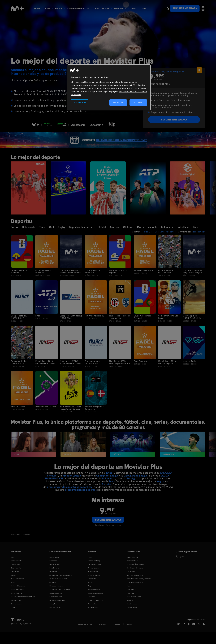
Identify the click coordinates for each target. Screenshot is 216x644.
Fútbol (59, 8)
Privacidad (116, 633)
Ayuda (180, 566)
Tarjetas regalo (132, 613)
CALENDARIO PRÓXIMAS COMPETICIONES (127, 145)
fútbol (110, 482)
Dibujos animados (56, 606)
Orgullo (13, 617)
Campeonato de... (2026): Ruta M (19, 372)
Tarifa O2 (130, 610)
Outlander (53, 592)
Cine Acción (15, 581)
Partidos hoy (92, 613)
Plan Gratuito (102, 8)
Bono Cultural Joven (134, 606)
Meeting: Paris (189, 371)
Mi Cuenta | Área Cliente (135, 574)
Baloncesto (120, 8)
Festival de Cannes (56, 602)
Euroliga (131, 488)
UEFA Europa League (136, 485)
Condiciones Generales (135, 577)
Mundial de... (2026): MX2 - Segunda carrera (120, 372)
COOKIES (130, 633)
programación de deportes (81, 499)
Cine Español (15, 574)
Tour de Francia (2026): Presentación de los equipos (71, 417)
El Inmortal (53, 581)
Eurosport (92, 606)
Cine (48, 8)
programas (53, 496)
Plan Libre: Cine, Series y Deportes (139, 588)
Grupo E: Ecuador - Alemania (20, 281)
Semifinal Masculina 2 (94, 325)
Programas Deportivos (57, 610)
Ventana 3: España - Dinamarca (94, 417)
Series (37, 8)
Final (38, 325)
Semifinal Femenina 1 (143, 280)
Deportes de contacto (96, 602)
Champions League (107, 485)
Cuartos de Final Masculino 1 (92, 281)
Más (144, 9)
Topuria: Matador (94, 599)
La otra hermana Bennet (58, 588)
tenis (112, 491)
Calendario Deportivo (96, 610)
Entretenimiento (17, 613)
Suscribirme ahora (185, 8)
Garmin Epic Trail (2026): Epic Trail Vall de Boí (194, 326)
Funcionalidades (132, 570)
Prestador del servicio (84, 633)
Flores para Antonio (56, 595)
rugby (160, 491)
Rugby (90, 595)
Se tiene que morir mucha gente (61, 584)
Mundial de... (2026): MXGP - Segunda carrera (168, 372)
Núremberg (53, 570)
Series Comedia (16, 602)
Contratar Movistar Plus (135, 584)
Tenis (134, 8)
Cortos (13, 584)
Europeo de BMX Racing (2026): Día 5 (71, 326)
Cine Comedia (16, 577)
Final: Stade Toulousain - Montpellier (120, 326)
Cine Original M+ (17, 570)
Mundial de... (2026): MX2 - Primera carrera (46, 372)
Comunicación (132, 617)
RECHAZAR (118, 102)
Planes (129, 595)
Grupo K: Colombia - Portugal (143, 326)
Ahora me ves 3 (55, 574)
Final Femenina (141, 371)
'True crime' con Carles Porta (60, 599)
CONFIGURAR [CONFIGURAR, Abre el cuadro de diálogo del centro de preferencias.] (80, 102)
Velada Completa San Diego (168, 326)
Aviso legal (102, 633)
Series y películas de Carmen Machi (23, 606)
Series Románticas (17, 599)
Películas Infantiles (17, 588)
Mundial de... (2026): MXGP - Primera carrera (71, 372)
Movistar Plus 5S (55, 617)
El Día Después (93, 581)
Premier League (72, 485)
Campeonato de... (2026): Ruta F (167, 281)
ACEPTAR (138, 102)
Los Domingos (54, 566)
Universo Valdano (94, 584)
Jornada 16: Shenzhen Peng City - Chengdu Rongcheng (193, 281)
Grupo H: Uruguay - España (118, 281)
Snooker (107, 493)
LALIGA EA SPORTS (94, 574)
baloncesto (109, 488)
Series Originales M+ (18, 595)
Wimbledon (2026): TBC (46, 416)
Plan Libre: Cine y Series (135, 592)
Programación (93, 617)
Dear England (54, 577)
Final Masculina (18, 416)
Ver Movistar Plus (133, 566)
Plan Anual (130, 602)
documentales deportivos (77, 496)
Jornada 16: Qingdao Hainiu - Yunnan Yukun (70, 281)
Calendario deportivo (78, 8)
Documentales (16, 610)
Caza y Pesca (54, 613)
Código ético (131, 581)
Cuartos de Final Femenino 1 (43, 281)
